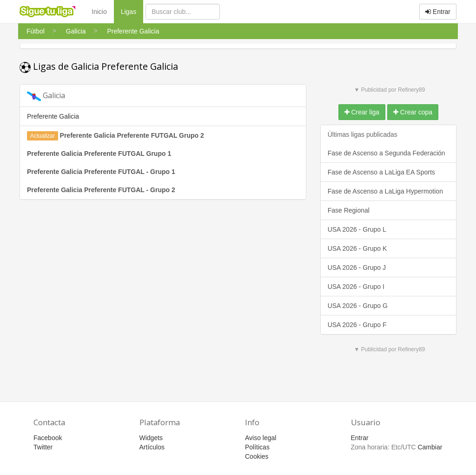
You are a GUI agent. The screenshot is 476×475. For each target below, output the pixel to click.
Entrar (438, 12)
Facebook (48, 438)
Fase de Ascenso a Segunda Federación (387, 153)
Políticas (257, 447)
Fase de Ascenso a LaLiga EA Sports (381, 172)
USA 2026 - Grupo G (358, 306)
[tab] (163, 96)
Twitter (43, 447)
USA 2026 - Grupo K (357, 248)
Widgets (151, 438)
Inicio (99, 12)
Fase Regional (349, 210)
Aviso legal (261, 438)
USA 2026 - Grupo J (357, 268)
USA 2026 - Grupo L (357, 229)
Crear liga (362, 112)
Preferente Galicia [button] (53, 116)
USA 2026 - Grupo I (356, 287)
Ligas (132, 11)
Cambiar (430, 447)
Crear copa (413, 112)
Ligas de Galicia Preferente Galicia (99, 66)
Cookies (257, 456)
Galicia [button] (46, 96)
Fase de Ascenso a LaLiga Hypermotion (385, 191)
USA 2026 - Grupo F (357, 325)
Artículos (152, 447)
